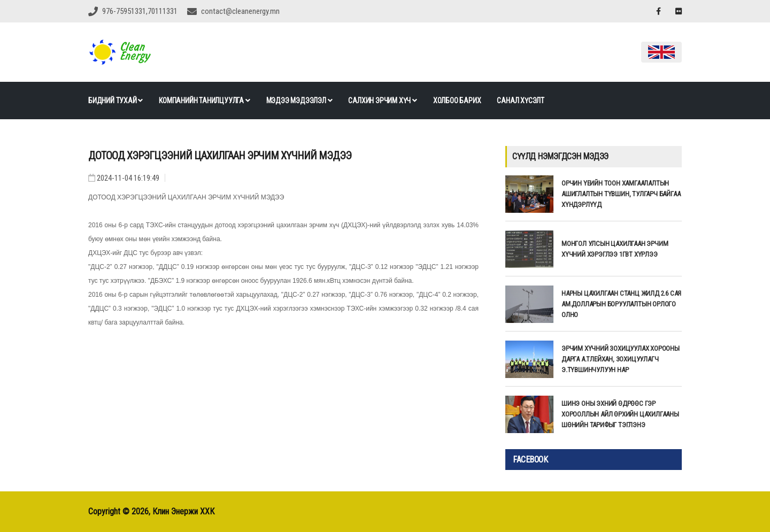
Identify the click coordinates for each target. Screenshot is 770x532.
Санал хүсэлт (521, 101)
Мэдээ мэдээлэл (299, 101)
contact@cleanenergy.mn (240, 11)
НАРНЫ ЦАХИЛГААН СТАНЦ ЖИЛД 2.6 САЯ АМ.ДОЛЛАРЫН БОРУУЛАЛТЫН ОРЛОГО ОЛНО (621, 304)
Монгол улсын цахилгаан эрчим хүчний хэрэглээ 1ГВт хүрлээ (615, 249)
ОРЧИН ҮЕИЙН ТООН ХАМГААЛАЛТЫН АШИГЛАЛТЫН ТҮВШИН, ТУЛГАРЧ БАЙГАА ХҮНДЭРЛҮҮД (621, 194)
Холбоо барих (457, 101)
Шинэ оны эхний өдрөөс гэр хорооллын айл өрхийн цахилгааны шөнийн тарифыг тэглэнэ (620, 414)
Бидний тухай (115, 101)
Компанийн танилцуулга (204, 101)
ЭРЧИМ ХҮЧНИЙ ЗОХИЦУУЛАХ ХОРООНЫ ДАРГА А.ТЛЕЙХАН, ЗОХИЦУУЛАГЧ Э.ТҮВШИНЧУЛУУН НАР (621, 359)
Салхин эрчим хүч (382, 101)
